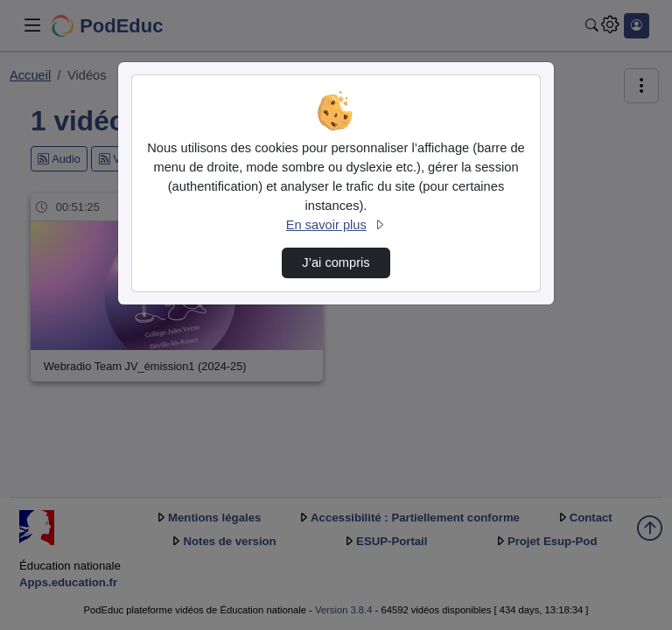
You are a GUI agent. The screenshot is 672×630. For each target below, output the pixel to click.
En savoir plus (336, 225)
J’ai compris (336, 262)
